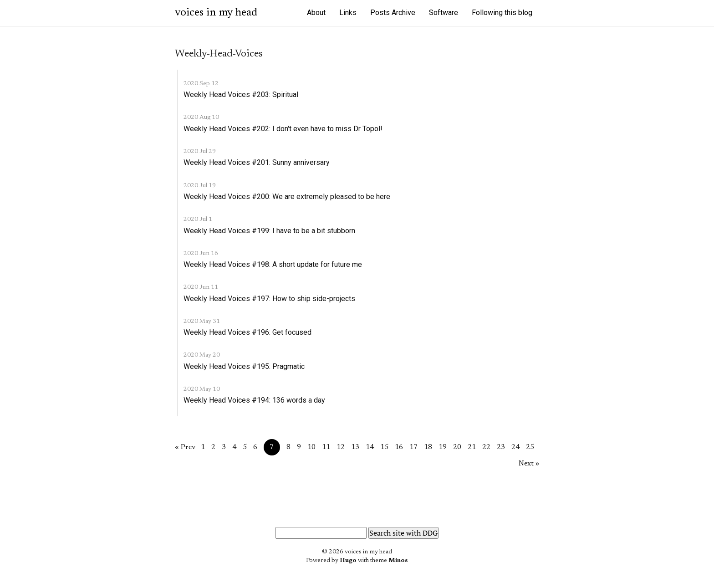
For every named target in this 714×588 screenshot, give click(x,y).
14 (370, 447)
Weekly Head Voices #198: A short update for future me (273, 264)
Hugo (348, 561)
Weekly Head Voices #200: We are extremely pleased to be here (287, 197)
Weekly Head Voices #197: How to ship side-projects (269, 299)
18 (428, 447)
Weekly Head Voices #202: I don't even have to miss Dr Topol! (283, 129)
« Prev (185, 447)
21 (472, 447)
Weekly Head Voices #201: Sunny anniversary (257, 162)
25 (530, 447)
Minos (398, 561)
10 (311, 447)
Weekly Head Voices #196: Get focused (247, 332)
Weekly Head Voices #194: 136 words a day (254, 400)
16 (399, 447)
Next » (529, 464)
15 (384, 447)
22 (486, 447)
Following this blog (502, 13)
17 (413, 447)
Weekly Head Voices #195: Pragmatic (244, 366)
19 (443, 447)
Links (348, 13)
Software (444, 13)
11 (326, 447)
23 (501, 447)
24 (515, 447)
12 (341, 447)
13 (355, 447)
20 (457, 447)
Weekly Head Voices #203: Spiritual (241, 95)
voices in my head (216, 13)
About (316, 13)
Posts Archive (393, 13)
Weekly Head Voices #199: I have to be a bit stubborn (269, 231)
